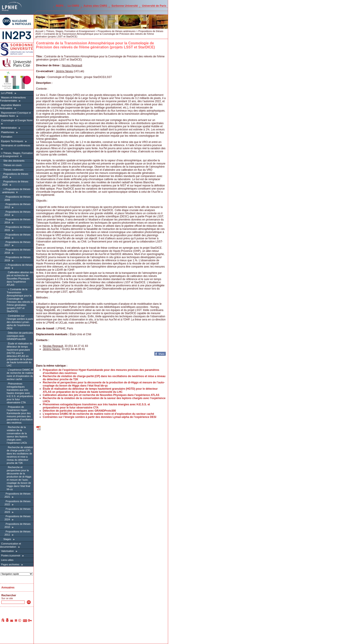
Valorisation (7, 551)
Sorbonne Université (125, 6)
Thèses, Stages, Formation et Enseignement (16, 155)
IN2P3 (60, 6)
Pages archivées (10, 564)
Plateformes (8, 132)
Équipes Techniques (12, 141)
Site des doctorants (14, 161)
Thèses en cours (12, 165)
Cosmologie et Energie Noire (17, 120)
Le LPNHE (7, 93)
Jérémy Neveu (64, 71)
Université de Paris (154, 6)
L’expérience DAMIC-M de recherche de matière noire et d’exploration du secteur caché (20, 374)
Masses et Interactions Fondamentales (13, 99)
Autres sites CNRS (95, 6)
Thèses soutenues (13, 170)
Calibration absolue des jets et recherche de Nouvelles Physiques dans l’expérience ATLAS (20, 279)
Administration (9, 128)
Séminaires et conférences (16, 145)
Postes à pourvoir (11, 555)
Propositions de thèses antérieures (117, 31)
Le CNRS (73, 6)
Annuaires (8, 588)
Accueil (39, 31)
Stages (7, 539)
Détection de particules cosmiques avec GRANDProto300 (20, 336)
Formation (7, 137)
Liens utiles (7, 560)
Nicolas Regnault (72, 65)
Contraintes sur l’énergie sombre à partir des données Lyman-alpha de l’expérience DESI (20, 322)
